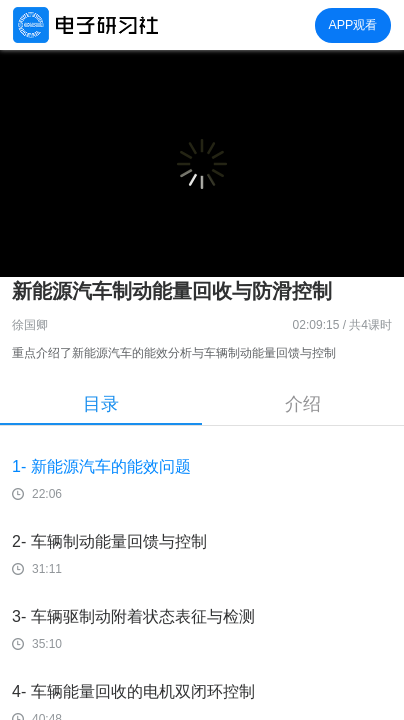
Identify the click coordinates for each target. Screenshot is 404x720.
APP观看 (352, 25)
